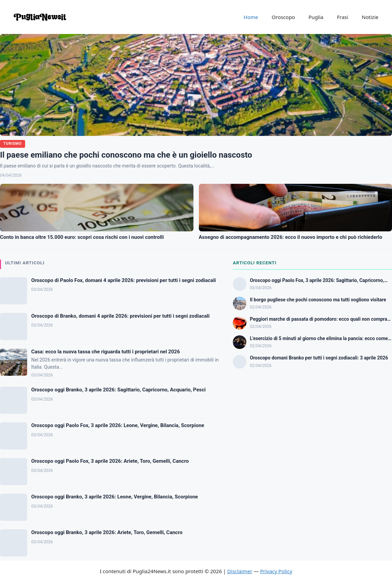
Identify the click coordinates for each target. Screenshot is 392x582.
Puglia (316, 17)
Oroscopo (283, 17)
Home (251, 17)
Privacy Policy (276, 571)
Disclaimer (240, 571)
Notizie (370, 17)
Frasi (343, 17)
